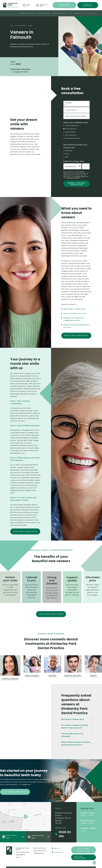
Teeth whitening (71, 135)
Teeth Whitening (44, 13)
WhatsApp (69, 151)
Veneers (30, 26)
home (12, 26)
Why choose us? (92, 13)
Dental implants (71, 132)
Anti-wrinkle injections (73, 138)
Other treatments (58, 13)
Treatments (20, 855)
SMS (67, 157)
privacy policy (80, 176)
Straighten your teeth (22, 849)
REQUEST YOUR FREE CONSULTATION (76, 184)
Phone (67, 154)
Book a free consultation (76, 336)
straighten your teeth (27, 13)
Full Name (69, 103)
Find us (57, 848)
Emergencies (39, 853)
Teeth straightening (72, 126)
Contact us (59, 852)
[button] (28, 13)
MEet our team (40, 848)
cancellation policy (73, 178)
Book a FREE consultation (64, 5)
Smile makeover (71, 129)
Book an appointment (88, 5)
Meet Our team (80, 13)
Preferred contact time (74, 161)
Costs (70, 13)
